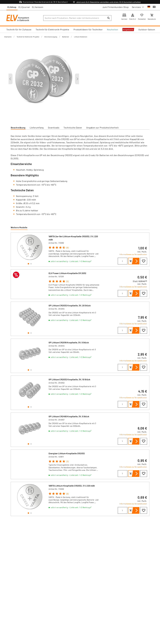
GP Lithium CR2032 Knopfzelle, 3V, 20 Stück (70, 305)
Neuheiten (113, 29)
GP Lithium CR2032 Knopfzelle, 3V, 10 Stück (69, 379)
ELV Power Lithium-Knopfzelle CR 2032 (67, 273)
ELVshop (12, 7)
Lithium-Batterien (81, 37)
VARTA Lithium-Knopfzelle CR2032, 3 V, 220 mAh (72, 486)
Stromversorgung (51, 37)
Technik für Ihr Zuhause (19, 29)
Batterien (66, 37)
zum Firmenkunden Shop (116, 7)
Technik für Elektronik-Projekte (52, 29)
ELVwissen (38, 7)
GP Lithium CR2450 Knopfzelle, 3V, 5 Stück (69, 416)
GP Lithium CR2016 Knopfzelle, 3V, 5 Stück (69, 342)
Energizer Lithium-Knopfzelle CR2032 (67, 453)
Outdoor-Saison (147, 29)
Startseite (8, 37)
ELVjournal (24, 7)
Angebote (128, 29)
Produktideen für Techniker (88, 29)
